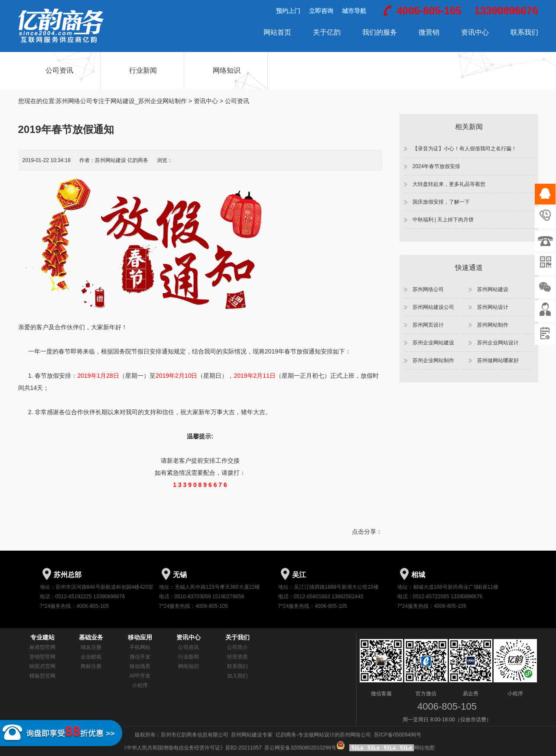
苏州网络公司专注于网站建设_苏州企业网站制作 (121, 101)
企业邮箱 (91, 657)
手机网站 (140, 647)
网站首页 (277, 32)
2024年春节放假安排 (437, 166)
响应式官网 (42, 666)
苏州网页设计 (428, 325)
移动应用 (140, 637)
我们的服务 (380, 32)
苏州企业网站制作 (433, 360)
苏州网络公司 (428, 289)
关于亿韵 (327, 32)
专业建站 (42, 637)
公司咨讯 (189, 647)
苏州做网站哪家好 (498, 360)
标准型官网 (42, 647)
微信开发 (140, 657)
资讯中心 (475, 32)
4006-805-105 (429, 11)
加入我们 (237, 676)
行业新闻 (143, 70)
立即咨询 (321, 11)
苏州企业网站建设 (433, 343)
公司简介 (237, 647)
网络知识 (227, 70)
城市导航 (354, 11)
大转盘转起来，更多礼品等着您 (449, 184)
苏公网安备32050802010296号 (305, 748)
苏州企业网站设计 (498, 343)
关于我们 (237, 637)
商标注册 (91, 666)
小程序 (140, 685)
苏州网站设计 (493, 307)
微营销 (429, 32)
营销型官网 (42, 657)
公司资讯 (59, 70)
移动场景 (140, 666)
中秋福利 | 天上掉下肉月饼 (443, 220)
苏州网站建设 (493, 289)
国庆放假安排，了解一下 (441, 202)
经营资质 (237, 657)
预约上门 (288, 11)
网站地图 (424, 748)
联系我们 (524, 32)
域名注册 (91, 647)
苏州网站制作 (493, 325)
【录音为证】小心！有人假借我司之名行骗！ (465, 149)
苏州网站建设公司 (433, 307)
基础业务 (91, 637)
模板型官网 (42, 676)
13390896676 (506, 11)
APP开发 (140, 676)
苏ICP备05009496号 (398, 735)
